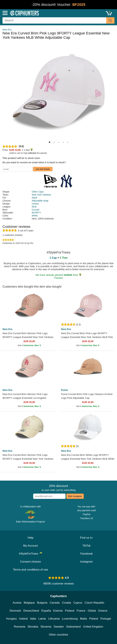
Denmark (15, 611)
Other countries (58, 635)
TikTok (87, 546)
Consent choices (31, 562)
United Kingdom (93, 627)
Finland (70, 611)
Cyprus (78, 603)
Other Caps (38, 192)
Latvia (42, 619)
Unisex (35, 204)
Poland (94, 619)
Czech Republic (95, 603)
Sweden (59, 627)
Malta (83, 619)
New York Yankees (41, 195)
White (35, 216)
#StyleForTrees (31, 554)
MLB (34, 207)
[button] (50, 142)
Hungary (11, 619)
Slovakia (33, 627)
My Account (31, 546)
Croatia (66, 603)
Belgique (29, 603)
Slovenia (46, 627)
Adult (34, 198)
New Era (7, 30)
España (46, 611)
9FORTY (36, 213)
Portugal (106, 619)
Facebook (87, 554)
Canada (55, 603)
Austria (17, 603)
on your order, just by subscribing (58, 488)
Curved (35, 210)
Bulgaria (42, 603)
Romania (20, 627)
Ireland (23, 619)
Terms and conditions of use (31, 570)
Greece (103, 611)
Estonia (58, 611)
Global (92, 611)
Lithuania (54, 619)
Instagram (86, 562)
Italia (33, 619)
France (81, 611)
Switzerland (74, 627)
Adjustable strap (40, 201)
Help (30, 538)
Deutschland (31, 611)
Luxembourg (70, 619)
